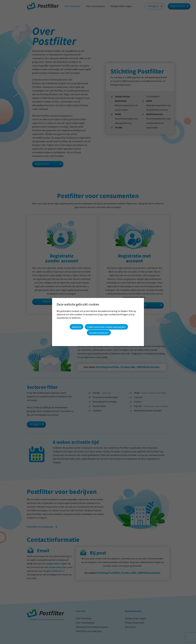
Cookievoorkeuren (99, 333)
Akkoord (76, 327)
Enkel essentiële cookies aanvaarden (106, 327)
